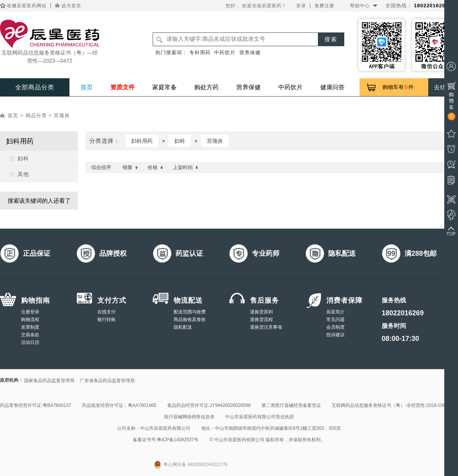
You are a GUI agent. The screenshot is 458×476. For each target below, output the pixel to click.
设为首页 (71, 6)
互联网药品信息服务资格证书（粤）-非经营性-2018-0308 (390, 405)
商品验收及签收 (190, 319)
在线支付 (106, 312)
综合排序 (101, 167)
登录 (301, 6)
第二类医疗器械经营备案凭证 (291, 405)
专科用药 (200, 52)
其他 (23, 174)
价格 (156, 167)
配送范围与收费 (190, 312)
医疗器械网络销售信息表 (189, 417)
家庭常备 (164, 87)
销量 (130, 167)
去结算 (443, 87)
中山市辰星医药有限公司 (165, 428)
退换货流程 (261, 319)
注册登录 (30, 312)
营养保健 (250, 52)
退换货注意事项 (266, 327)
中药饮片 (225, 52)
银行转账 (106, 319)
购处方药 (206, 87)
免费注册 (324, 6)
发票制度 (30, 327)
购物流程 (30, 319)
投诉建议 (335, 335)
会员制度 (335, 327)
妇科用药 (142, 141)
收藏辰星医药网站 (27, 6)
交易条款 (30, 335)
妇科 (23, 158)
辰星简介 (335, 312)
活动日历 (30, 342)
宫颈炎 (62, 115)
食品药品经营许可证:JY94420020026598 (209, 405)
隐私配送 (183, 327)
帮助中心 (360, 6)
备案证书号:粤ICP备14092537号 (166, 440)
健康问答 (332, 87)
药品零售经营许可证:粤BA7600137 (35, 405)
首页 (87, 87)
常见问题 (335, 319)
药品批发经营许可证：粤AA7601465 (119, 405)
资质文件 (123, 87)
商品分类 (36, 115)
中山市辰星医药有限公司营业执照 (260, 417)
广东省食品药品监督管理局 (107, 381)
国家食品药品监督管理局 (49, 381)
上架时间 (186, 167)
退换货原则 (261, 312)
